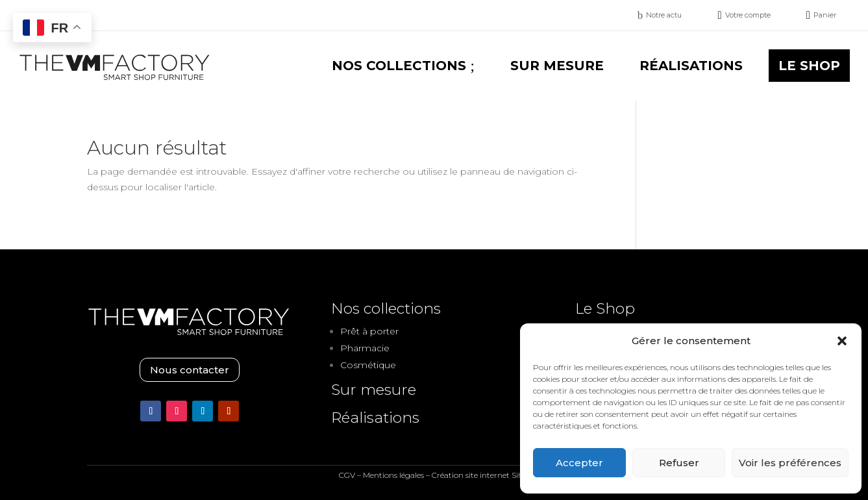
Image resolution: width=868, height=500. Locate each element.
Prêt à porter (369, 331)
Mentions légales (393, 475)
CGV (347, 475)
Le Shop (605, 308)
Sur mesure (374, 390)
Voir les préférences (790, 463)
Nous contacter (190, 370)
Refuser (679, 463)
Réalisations (375, 418)
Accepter (579, 463)
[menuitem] (660, 15)
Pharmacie (365, 348)
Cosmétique (368, 365)
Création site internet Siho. (480, 475)
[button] (842, 341)
